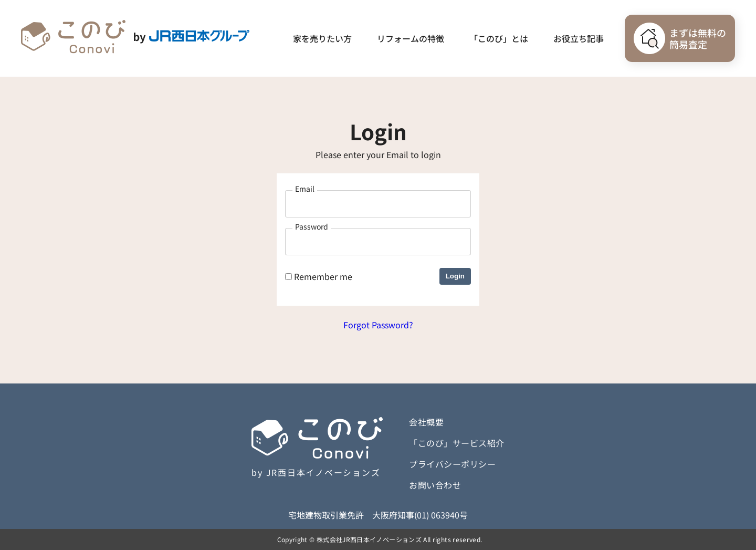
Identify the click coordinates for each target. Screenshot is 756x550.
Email (305, 189)
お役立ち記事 (579, 38)
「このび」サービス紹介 (456, 443)
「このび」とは (499, 38)
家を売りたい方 (322, 38)
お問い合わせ (435, 485)
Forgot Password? (378, 325)
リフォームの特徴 (411, 38)
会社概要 (426, 422)
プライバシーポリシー (452, 464)
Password (312, 226)
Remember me (319, 276)
